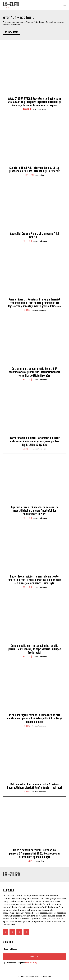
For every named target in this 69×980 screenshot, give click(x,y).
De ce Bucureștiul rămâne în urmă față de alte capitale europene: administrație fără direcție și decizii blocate (34, 718)
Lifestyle (29, 861)
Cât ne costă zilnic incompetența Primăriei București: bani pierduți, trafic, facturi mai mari (34, 786)
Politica (29, 175)
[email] (34, 949)
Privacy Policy (31, 963)
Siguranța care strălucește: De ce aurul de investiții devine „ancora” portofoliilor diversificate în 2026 (34, 511)
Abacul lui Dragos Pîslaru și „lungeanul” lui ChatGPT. (34, 235)
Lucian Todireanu (39, 109)
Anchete (27, 449)
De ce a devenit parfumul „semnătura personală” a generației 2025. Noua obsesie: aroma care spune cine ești (34, 853)
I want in (34, 957)
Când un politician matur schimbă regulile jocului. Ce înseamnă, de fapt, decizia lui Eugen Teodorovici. (34, 649)
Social (27, 109)
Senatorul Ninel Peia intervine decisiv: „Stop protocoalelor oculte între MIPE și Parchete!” (34, 169)
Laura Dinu (39, 175)
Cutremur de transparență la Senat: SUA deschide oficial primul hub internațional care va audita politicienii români (34, 372)
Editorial (27, 241)
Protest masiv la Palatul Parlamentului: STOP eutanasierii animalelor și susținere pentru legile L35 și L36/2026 (34, 441)
